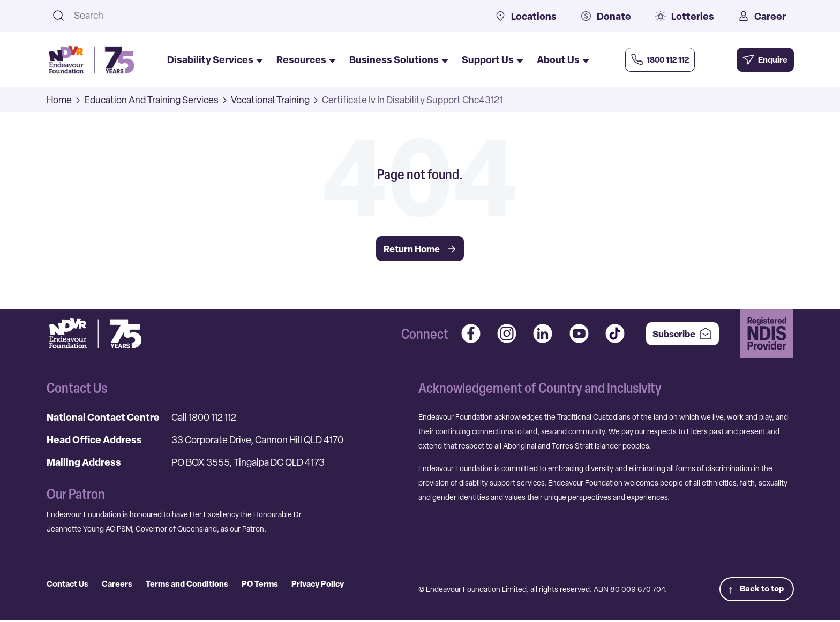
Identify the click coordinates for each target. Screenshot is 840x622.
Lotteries (685, 16)
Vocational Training (270, 100)
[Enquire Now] (758, 60)
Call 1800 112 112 (204, 418)
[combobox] (271, 15)
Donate (606, 16)
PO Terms (272, 585)
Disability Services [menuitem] (215, 60)
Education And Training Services (151, 100)
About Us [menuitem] (563, 60)
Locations (526, 16)
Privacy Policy (333, 585)
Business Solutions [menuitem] (399, 60)
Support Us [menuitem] (493, 60)
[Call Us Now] (668, 60)
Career (762, 16)
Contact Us (69, 585)
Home (59, 100)
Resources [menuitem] (306, 60)
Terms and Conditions (196, 585)
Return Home (420, 249)
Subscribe (677, 335)
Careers (122, 585)
